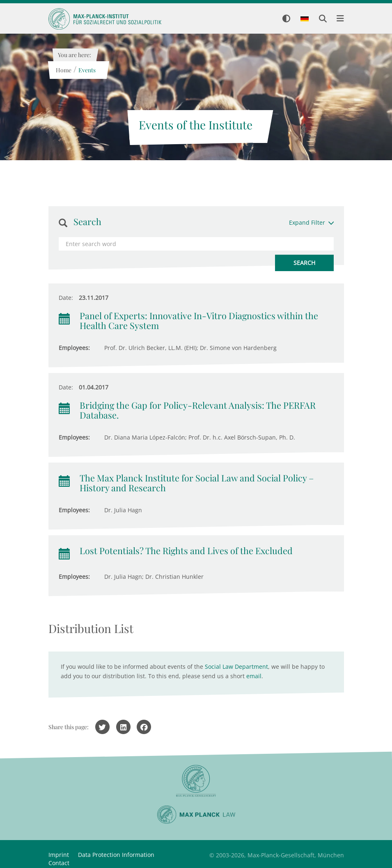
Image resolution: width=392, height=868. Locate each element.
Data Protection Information (116, 855)
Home (64, 70)
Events (87, 70)
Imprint (59, 855)
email (254, 676)
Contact (59, 863)
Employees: (74, 348)
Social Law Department (236, 667)
